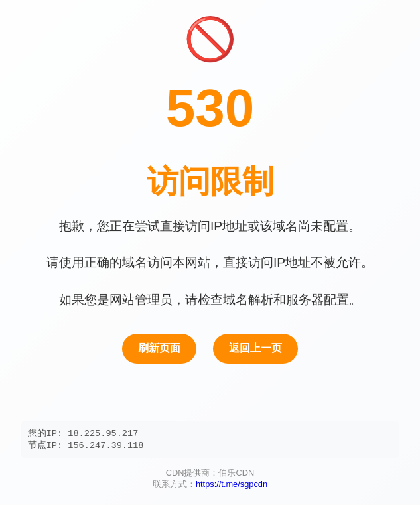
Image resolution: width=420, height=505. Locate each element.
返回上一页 (255, 347)
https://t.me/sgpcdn (232, 485)
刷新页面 (159, 347)
